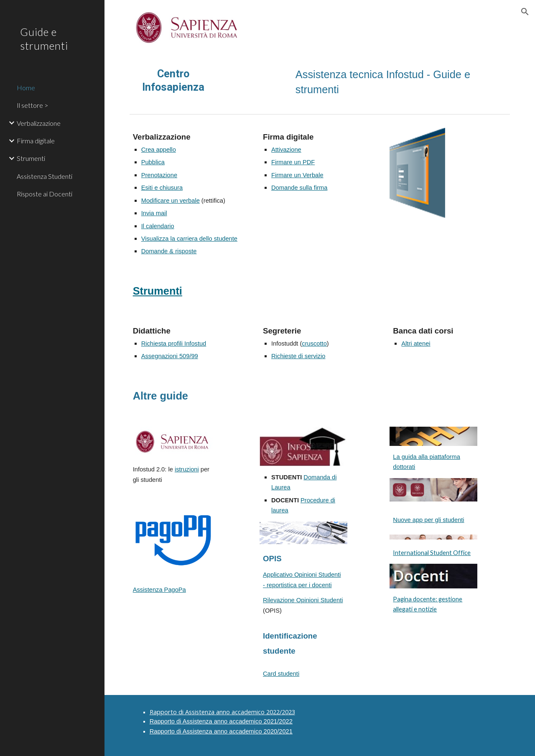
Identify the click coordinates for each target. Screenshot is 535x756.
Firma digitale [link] (36, 141)
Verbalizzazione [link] (39, 123)
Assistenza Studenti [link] (45, 176)
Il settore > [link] (32, 105)
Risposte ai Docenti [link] (45, 194)
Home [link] (26, 88)
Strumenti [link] (31, 158)
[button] (525, 12)
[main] (173, 80)
